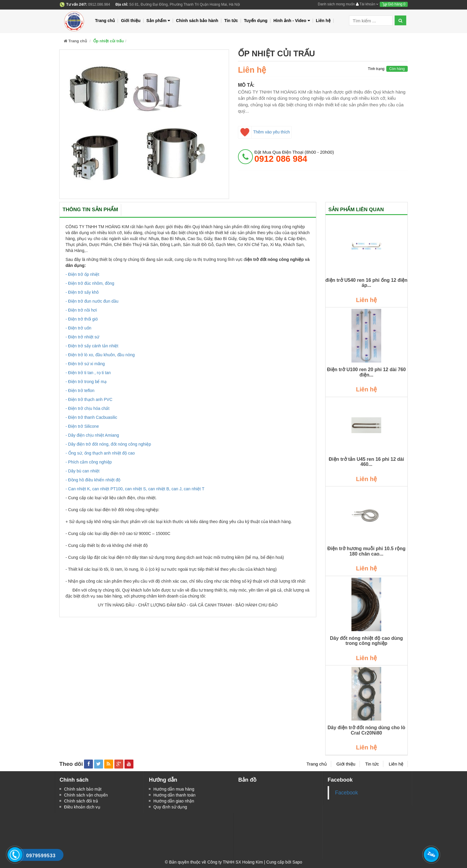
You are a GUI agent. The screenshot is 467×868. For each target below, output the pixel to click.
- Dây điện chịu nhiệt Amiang (92, 435)
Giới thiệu (131, 21)
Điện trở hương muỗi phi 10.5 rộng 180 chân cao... (366, 551)
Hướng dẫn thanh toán (174, 795)
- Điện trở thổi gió (82, 319)
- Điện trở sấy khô (82, 292)
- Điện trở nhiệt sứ (82, 337)
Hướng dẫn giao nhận (174, 801)
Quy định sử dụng (170, 807)
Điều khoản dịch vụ (82, 807)
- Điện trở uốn (78, 328)
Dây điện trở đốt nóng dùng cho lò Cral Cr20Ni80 (366, 730)
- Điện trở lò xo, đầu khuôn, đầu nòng (100, 355)
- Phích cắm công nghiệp (89, 462)
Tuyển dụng (256, 21)
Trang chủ (105, 21)
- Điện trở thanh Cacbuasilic (91, 417)
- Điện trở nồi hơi (81, 310)
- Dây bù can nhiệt (82, 471)
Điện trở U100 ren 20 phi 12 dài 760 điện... (366, 372)
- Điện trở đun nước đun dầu (92, 301)
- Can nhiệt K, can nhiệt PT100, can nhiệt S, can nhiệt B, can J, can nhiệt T (135, 489)
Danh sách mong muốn (336, 4)
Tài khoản (367, 4)
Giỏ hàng (394, 4)
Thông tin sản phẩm (90, 210)
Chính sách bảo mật (83, 789)
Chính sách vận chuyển (86, 795)
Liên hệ (323, 21)
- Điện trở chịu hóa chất (87, 408)
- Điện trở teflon (80, 391)
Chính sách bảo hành (197, 21)
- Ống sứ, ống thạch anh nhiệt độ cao (100, 453)
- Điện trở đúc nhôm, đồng (90, 283)
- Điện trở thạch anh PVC (89, 399)
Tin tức (231, 21)
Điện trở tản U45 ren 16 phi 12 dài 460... (366, 462)
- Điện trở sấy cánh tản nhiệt (92, 346)
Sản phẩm (158, 21)
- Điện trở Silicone (82, 426)
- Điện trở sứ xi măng (85, 364)
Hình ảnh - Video (292, 21)
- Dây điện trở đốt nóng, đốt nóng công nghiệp (108, 444)
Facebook (347, 793)
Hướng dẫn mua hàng (174, 789)
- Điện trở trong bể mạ (86, 382)
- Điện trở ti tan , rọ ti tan (88, 373)
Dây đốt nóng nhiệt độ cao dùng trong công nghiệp (366, 641)
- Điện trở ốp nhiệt (82, 274)
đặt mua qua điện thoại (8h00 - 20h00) (294, 156)
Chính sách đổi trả (81, 801)
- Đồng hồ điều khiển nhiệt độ (93, 480)
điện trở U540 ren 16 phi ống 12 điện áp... (366, 283)
